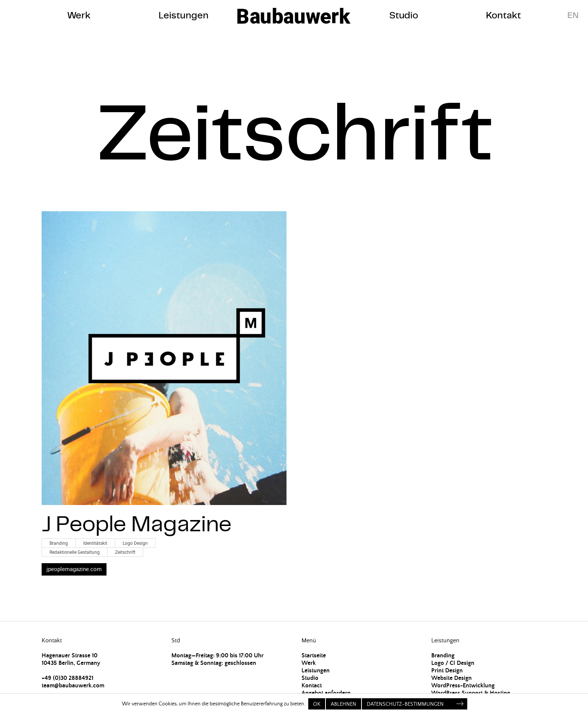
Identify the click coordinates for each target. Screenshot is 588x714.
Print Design (447, 670)
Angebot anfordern (326, 693)
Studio (404, 15)
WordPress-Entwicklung (463, 685)
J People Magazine (137, 523)
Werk (79, 15)
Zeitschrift (125, 552)
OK (317, 704)
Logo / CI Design (453, 663)
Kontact (312, 685)
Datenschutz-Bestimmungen (405, 704)
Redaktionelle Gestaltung (75, 552)
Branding (59, 543)
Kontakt (503, 15)
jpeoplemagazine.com (74, 569)
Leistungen (184, 15)
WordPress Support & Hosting (471, 693)
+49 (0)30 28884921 (67, 678)
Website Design (451, 678)
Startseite (314, 655)
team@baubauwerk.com (73, 685)
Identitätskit (95, 543)
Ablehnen (343, 704)
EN (573, 15)
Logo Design (135, 543)
